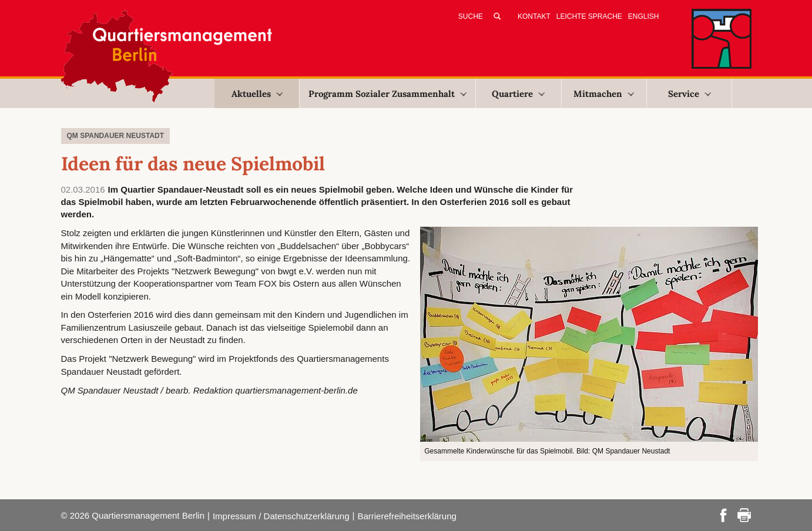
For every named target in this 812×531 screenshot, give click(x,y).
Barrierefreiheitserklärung (407, 516)
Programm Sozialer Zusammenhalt (387, 94)
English (644, 16)
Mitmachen (604, 94)
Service (689, 94)
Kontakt (534, 16)
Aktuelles (257, 94)
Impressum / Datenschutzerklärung (281, 516)
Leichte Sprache (589, 16)
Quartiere (518, 94)
